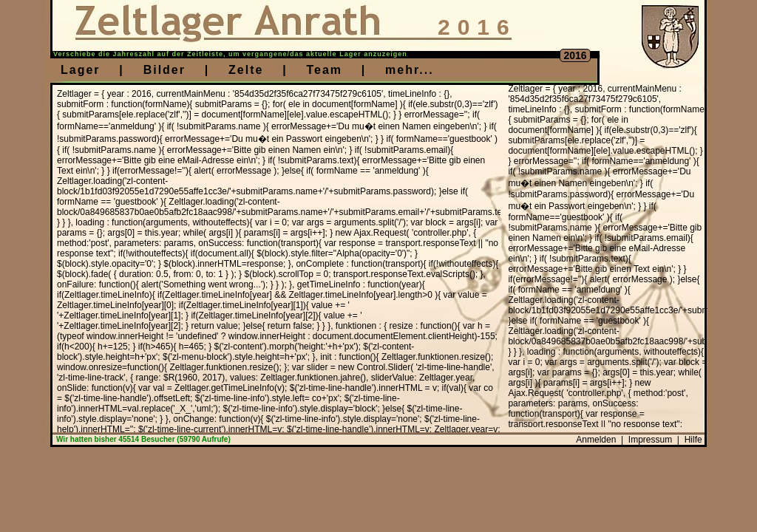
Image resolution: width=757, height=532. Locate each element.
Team (324, 70)
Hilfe (693, 440)
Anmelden (596, 440)
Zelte (246, 70)
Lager (81, 70)
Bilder (164, 70)
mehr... (410, 70)
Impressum (650, 440)
